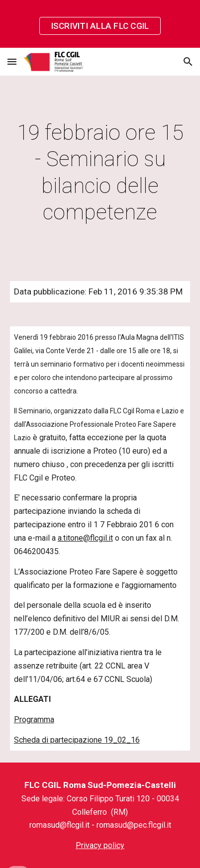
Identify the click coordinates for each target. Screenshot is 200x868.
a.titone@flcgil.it (85, 538)
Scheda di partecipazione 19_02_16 (77, 740)
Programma (34, 720)
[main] (100, 172)
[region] (100, 24)
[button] (12, 61)
